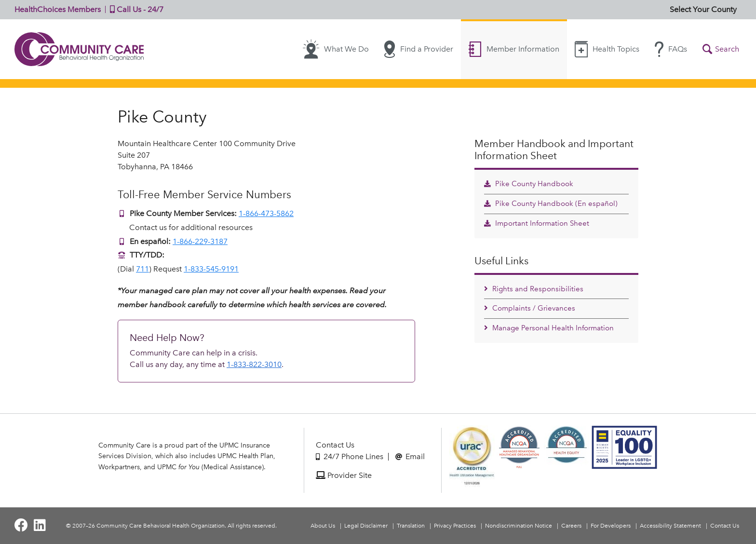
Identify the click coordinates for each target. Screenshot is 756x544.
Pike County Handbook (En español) (551, 204)
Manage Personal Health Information (549, 328)
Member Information (514, 49)
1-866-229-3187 (200, 241)
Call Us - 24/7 (135, 9)
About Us (323, 526)
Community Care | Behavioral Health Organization (80, 49)
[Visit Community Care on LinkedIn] (40, 525)
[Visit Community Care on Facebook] (21, 525)
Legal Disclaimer (366, 526)
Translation (411, 526)
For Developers (611, 526)
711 (142, 269)
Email (410, 456)
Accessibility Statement (670, 526)
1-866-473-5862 (266, 213)
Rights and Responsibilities (534, 289)
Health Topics (607, 49)
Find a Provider (419, 49)
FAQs (671, 49)
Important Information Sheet (537, 223)
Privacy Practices (455, 526)
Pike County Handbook (529, 184)
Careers (571, 526)
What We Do (336, 49)
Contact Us (335, 445)
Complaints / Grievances (530, 308)
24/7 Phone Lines (350, 456)
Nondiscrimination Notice (519, 526)
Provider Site (344, 475)
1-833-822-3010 (254, 364)
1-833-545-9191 (211, 269)
